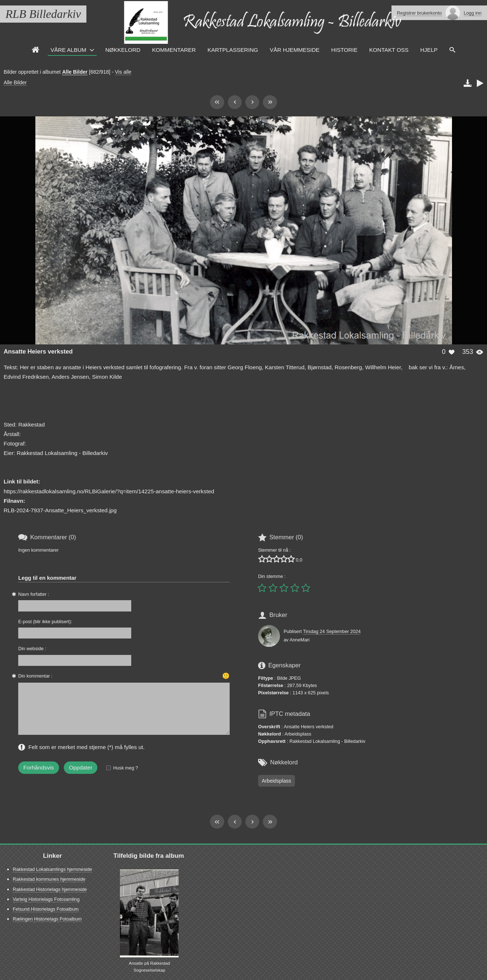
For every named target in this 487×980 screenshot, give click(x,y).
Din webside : (32, 649)
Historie (344, 50)
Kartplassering (233, 50)
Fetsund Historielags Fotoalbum (46, 909)
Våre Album (69, 50)
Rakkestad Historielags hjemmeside (50, 889)
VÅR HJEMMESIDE (295, 50)
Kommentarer (174, 50)
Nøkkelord (123, 50)
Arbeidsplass (276, 781)
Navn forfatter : (34, 594)
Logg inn (473, 13)
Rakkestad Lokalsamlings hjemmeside (52, 869)
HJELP (429, 50)
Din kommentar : (35, 676)
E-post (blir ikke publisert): (45, 622)
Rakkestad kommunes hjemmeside (49, 879)
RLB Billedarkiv (43, 14)
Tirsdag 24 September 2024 (332, 631)
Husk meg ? (125, 768)
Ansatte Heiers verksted (38, 352)
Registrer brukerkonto (419, 13)
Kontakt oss (389, 50)
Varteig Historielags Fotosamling (46, 899)
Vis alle (123, 72)
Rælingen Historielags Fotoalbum (47, 919)
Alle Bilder (75, 72)
